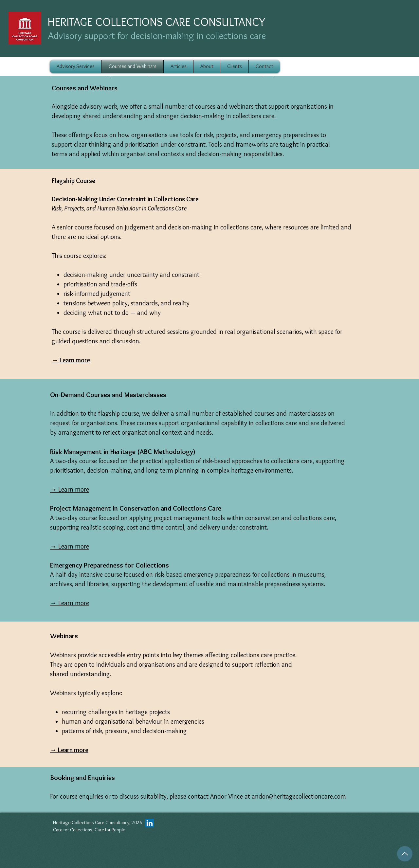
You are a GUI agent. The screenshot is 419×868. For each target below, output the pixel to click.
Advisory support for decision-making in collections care (157, 36)
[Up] (405, 854)
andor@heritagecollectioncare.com (299, 796)
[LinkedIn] (150, 823)
